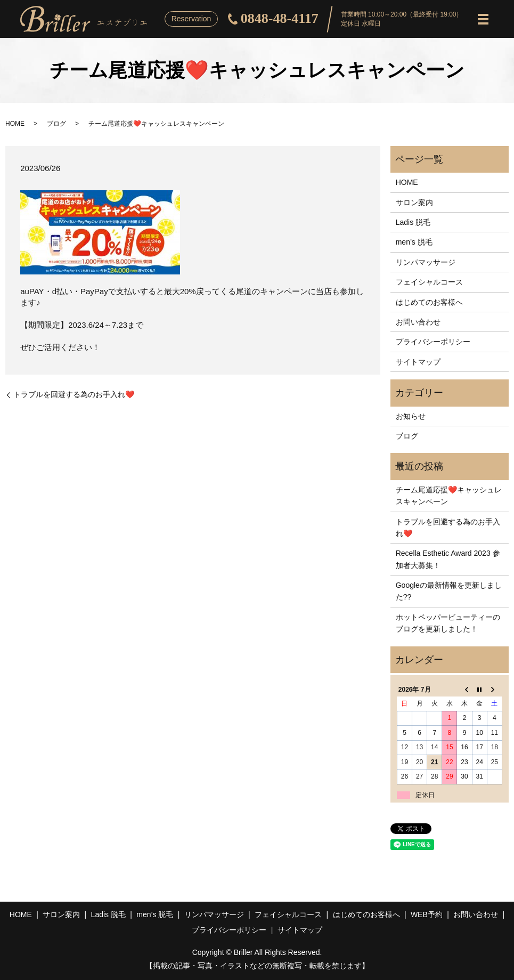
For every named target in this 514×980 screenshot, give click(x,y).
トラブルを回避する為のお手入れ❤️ (74, 394)
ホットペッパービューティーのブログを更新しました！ (448, 623)
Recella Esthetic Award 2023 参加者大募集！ (448, 559)
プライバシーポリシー (433, 342)
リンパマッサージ (426, 262)
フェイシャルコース (429, 282)
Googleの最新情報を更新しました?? (449, 591)
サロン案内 (414, 203)
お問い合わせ (418, 322)
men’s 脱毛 (414, 242)
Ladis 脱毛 (413, 222)
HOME (15, 124)
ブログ (56, 124)
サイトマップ (418, 362)
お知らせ (411, 416)
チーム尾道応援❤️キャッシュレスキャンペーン (449, 496)
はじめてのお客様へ (429, 302)
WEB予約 (427, 914)
